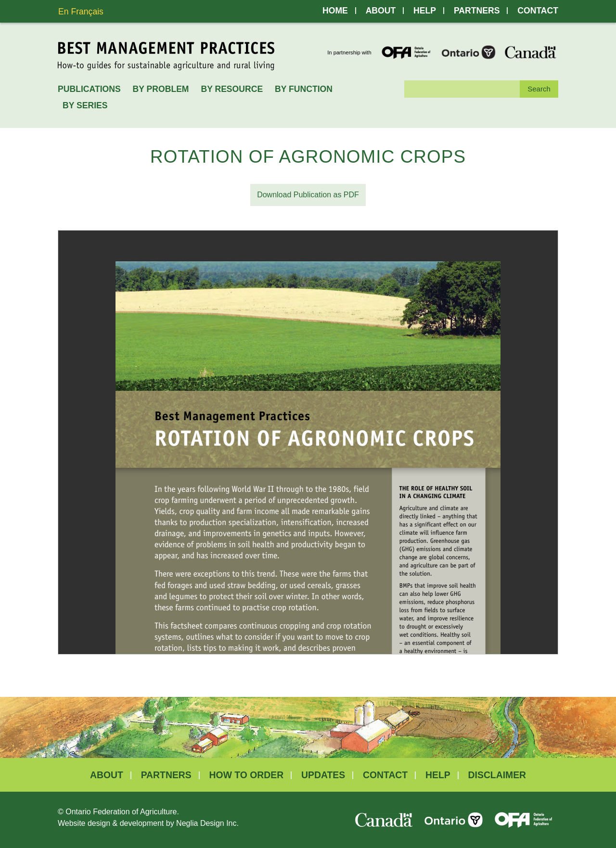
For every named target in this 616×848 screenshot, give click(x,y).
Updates (323, 775)
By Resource (232, 89)
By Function (304, 89)
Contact (538, 11)
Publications (89, 89)
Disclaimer (497, 775)
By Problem (161, 89)
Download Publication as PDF (308, 195)
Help (425, 11)
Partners (477, 11)
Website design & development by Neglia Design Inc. (148, 823)
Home (335, 11)
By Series (85, 105)
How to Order (247, 775)
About (381, 11)
